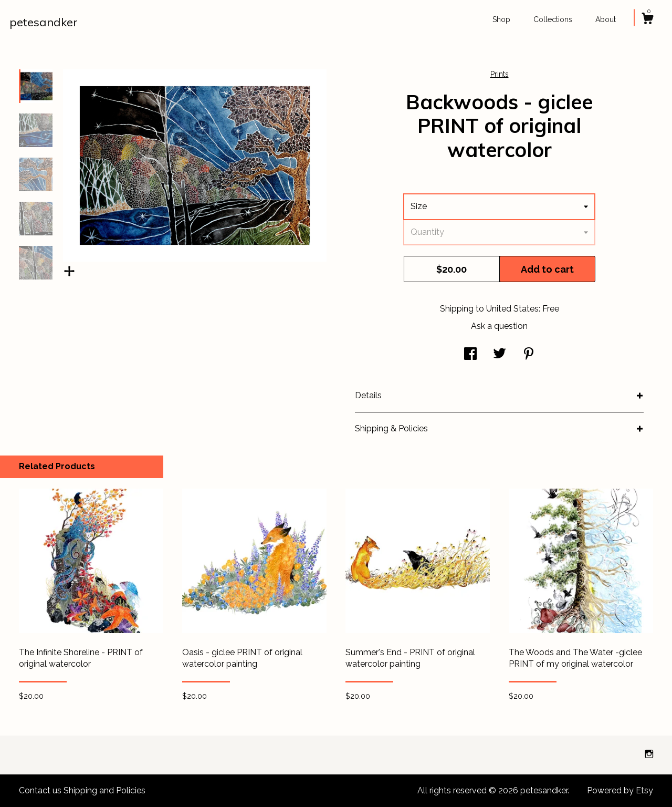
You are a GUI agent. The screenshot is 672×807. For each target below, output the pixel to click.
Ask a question (499, 326)
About (606, 19)
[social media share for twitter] (500, 355)
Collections (553, 19)
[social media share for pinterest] (529, 355)
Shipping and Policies (104, 790)
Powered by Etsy (620, 790)
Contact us (40, 790)
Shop (501, 19)
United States (512, 309)
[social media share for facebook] (470, 355)
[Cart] (647, 20)
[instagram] (649, 754)
